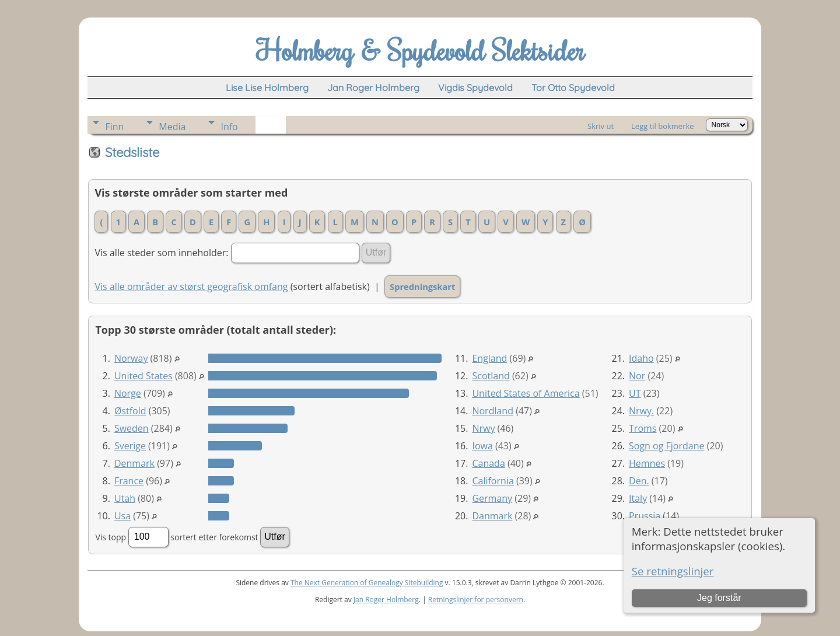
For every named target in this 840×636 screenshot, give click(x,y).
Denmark (134, 463)
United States (143, 376)
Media (172, 127)
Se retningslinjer (673, 571)
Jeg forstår (719, 598)
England (489, 358)
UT (635, 393)
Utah (125, 498)
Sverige (130, 446)
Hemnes (647, 463)
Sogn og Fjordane (666, 446)
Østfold (130, 411)
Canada (488, 463)
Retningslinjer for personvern (476, 600)
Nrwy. (641, 411)
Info (229, 127)
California (493, 481)
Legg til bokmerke (663, 126)
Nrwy (483, 428)
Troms (643, 428)
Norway (131, 358)
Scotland (491, 376)
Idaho (641, 358)
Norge (128, 393)
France (129, 481)
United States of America (526, 393)
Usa (123, 516)
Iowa (482, 446)
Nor (637, 376)
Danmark (492, 516)
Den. (639, 481)
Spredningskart (422, 286)
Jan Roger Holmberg (386, 600)
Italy (638, 498)
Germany (492, 498)
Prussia (645, 516)
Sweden (132, 428)
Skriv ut (601, 126)
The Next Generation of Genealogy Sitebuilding (367, 583)
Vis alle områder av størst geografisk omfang (191, 286)
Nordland (493, 411)
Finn (114, 127)
